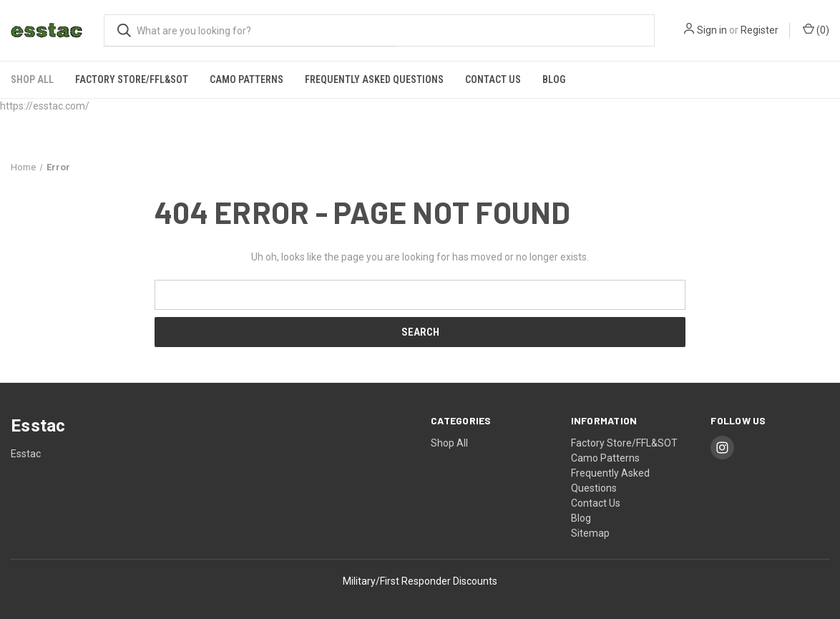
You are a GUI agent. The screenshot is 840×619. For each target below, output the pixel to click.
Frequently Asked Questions (374, 79)
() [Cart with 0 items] (816, 29)
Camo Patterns (246, 79)
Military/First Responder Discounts (420, 581)
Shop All (32, 79)
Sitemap (590, 533)
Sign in (712, 30)
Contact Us (493, 79)
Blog (554, 79)
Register (760, 30)
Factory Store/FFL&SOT (132, 79)
